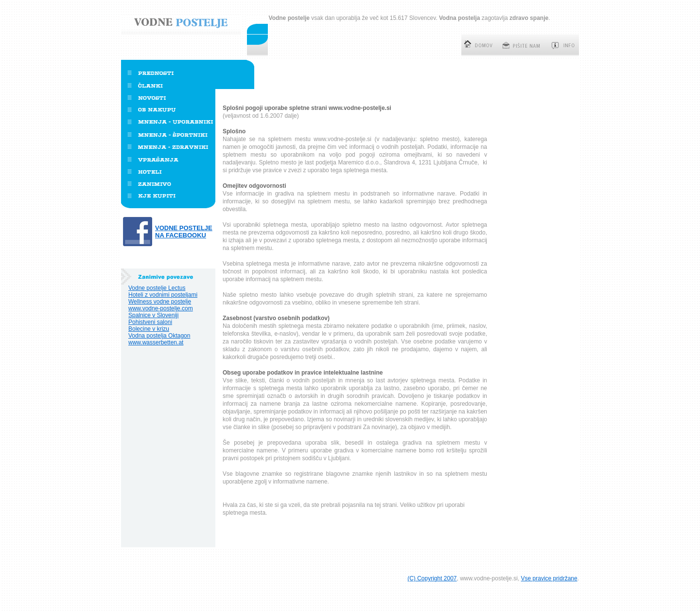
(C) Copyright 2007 (432, 578)
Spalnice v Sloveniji (153, 315)
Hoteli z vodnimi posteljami (163, 295)
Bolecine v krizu (149, 329)
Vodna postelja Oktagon (159, 336)
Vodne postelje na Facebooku (184, 232)
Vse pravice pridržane (549, 578)
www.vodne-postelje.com (161, 308)
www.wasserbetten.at (156, 342)
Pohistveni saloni (150, 322)
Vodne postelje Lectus (157, 288)
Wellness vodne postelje (160, 302)
